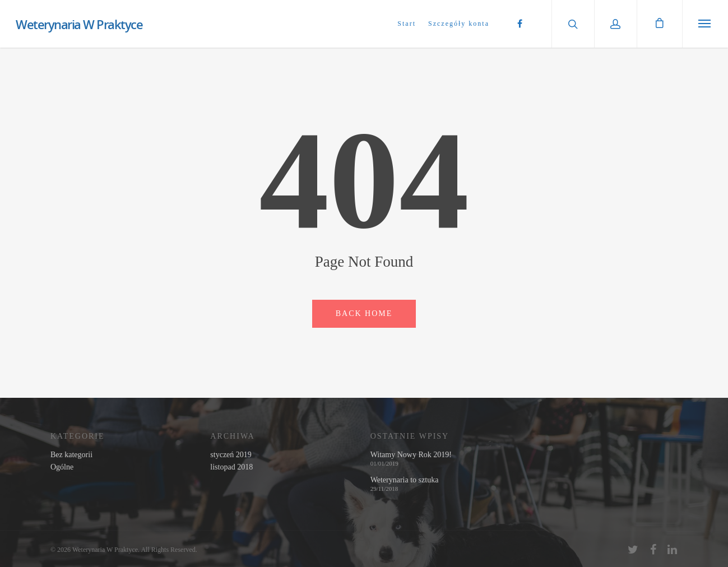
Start (407, 24)
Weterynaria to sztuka (405, 480)
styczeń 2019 (231, 455)
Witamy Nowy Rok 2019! (411, 455)
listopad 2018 (231, 467)
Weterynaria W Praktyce (79, 24)
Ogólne (62, 467)
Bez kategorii (71, 455)
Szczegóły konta (459, 24)
